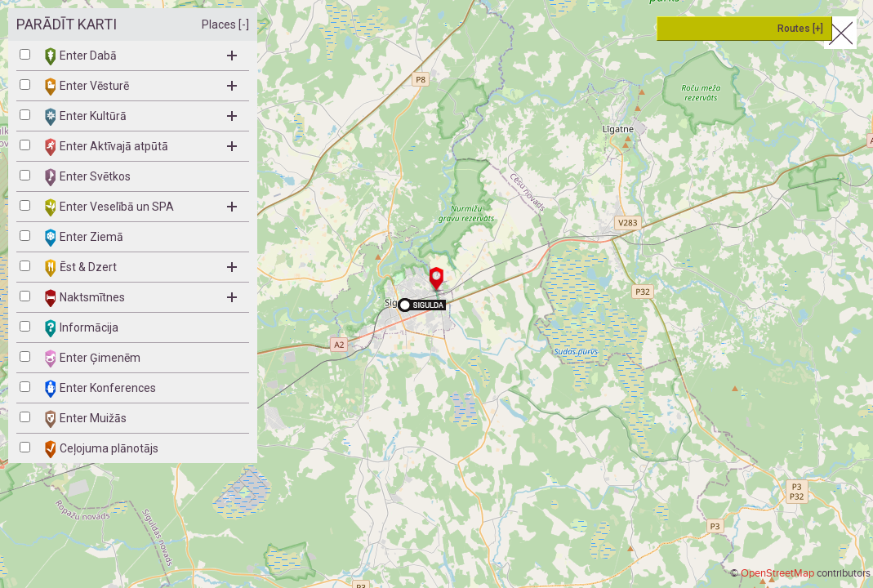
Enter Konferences (100, 389)
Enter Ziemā (84, 238)
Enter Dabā (141, 56)
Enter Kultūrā (141, 117)
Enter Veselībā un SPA (141, 207)
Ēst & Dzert (141, 268)
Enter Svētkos (88, 177)
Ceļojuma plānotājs (102, 449)
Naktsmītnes (141, 298)
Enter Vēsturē (141, 87)
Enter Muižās (86, 419)
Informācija (82, 328)
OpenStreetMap (777, 573)
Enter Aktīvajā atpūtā (141, 147)
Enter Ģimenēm (93, 359)
